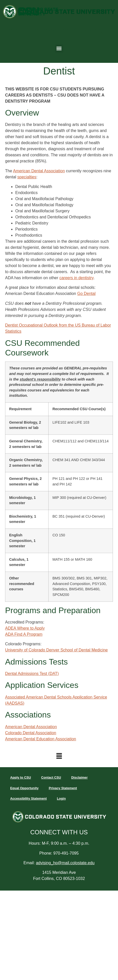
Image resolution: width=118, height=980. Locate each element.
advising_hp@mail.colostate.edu (65, 863)
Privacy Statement (63, 788)
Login (61, 798)
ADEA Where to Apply (25, 628)
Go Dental (86, 294)
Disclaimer (79, 777)
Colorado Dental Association (31, 733)
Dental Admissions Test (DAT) (32, 674)
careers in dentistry (76, 278)
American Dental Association (39, 171)
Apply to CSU (21, 777)
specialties (27, 177)
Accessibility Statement (28, 798)
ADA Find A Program (24, 634)
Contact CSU (51, 777)
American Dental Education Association (41, 739)
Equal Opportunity (24, 788)
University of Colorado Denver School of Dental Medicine (56, 650)
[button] (59, 49)
